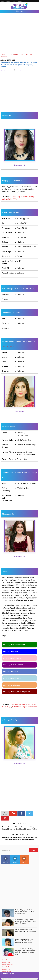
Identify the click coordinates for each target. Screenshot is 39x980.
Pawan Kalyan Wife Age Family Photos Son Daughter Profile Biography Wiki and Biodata (25, 941)
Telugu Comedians (7, 965)
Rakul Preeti (17, 707)
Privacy (14, 1)
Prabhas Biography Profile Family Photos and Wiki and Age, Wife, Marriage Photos (25, 912)
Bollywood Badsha (29, 704)
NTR (15, 199)
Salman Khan (16, 704)
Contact (8, 1)
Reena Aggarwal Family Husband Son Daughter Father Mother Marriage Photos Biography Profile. (19, 64)
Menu (19, 11)
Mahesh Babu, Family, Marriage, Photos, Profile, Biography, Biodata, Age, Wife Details (26, 921)
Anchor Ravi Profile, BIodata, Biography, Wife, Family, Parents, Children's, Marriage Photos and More (25, 952)
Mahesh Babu (7, 199)
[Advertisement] (19, 33)
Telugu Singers (6, 969)
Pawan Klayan (16, 197)
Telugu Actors (6, 960)
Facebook (6, 860)
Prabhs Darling (28, 197)
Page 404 (20, 1)
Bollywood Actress (6, 979)
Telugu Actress (6, 962)
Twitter (15, 860)
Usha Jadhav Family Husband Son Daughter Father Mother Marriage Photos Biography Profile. (19, 839)
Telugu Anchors (6, 967)
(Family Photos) (8, 346)
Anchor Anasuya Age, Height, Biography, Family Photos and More (26, 930)
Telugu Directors (6, 972)
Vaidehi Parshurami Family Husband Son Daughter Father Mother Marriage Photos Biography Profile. (19, 828)
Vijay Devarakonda (30, 707)
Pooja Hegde (6, 707)
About (3, 1)
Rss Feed (24, 860)
